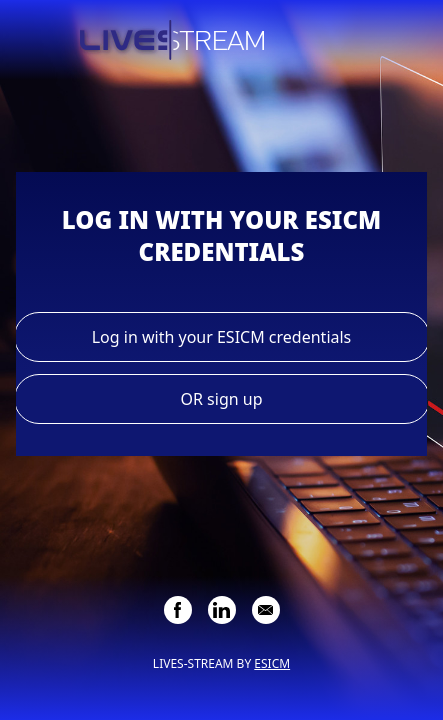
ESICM (272, 663)
